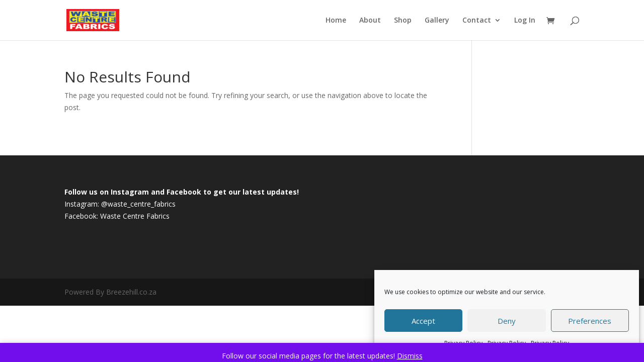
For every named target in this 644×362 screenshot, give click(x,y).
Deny (507, 321)
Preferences (590, 321)
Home (336, 21)
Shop (403, 21)
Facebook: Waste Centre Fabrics (117, 216)
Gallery (437, 21)
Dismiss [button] (410, 356)
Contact (477, 21)
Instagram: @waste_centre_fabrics (120, 204)
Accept (423, 321)
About (370, 21)
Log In (525, 21)
